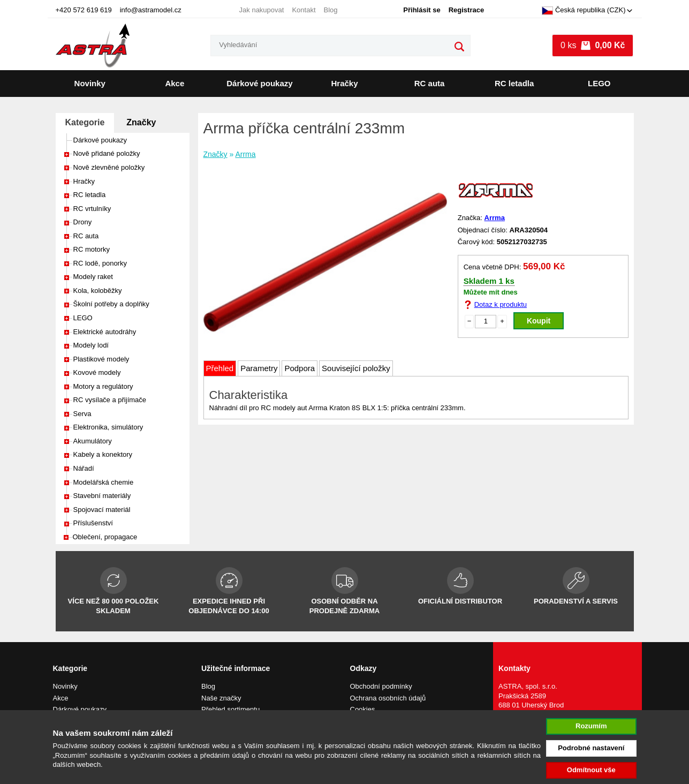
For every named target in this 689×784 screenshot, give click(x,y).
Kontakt (304, 10)
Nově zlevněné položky (109, 167)
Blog (331, 10)
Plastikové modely (101, 359)
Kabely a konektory (103, 454)
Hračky (345, 83)
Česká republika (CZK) (584, 11)
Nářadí (84, 468)
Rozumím (591, 726)
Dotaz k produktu (501, 304)
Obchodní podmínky (381, 686)
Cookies (363, 709)
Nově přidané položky (107, 153)
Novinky (90, 83)
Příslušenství (93, 523)
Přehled (220, 368)
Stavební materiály (102, 496)
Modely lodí (91, 345)
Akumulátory (93, 441)
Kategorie (85, 122)
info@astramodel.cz (151, 10)
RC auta (430, 83)
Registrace (466, 10)
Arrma (245, 154)
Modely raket (93, 277)
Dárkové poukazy (259, 83)
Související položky (356, 368)
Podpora (300, 368)
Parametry (259, 368)
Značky (141, 122)
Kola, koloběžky (98, 291)
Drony (83, 222)
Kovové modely (97, 372)
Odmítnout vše (591, 770)
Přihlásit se (422, 10)
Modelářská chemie (104, 482)
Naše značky (221, 698)
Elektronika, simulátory (108, 427)
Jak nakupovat (262, 10)
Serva (82, 414)
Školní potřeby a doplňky (111, 304)
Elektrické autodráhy (105, 332)
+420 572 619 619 (84, 10)
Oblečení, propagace (105, 537)
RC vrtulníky (92, 209)
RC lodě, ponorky (100, 263)
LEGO (599, 83)
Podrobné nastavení (591, 748)
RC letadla (514, 83)
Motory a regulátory (103, 386)
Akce (175, 83)
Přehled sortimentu (230, 709)
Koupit (539, 321)
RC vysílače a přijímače (110, 400)
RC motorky (92, 249)
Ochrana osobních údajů (388, 698)
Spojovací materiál (102, 510)
